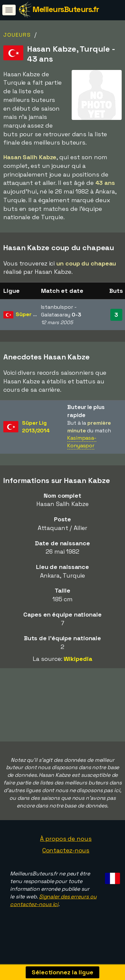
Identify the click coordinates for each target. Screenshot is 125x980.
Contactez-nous (66, 863)
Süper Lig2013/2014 (36, 427)
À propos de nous (66, 851)
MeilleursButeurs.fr (66, 9)
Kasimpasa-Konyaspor (82, 442)
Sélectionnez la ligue (62, 972)
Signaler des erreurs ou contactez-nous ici (53, 913)
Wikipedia (78, 659)
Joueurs (17, 35)
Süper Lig (28, 314)
